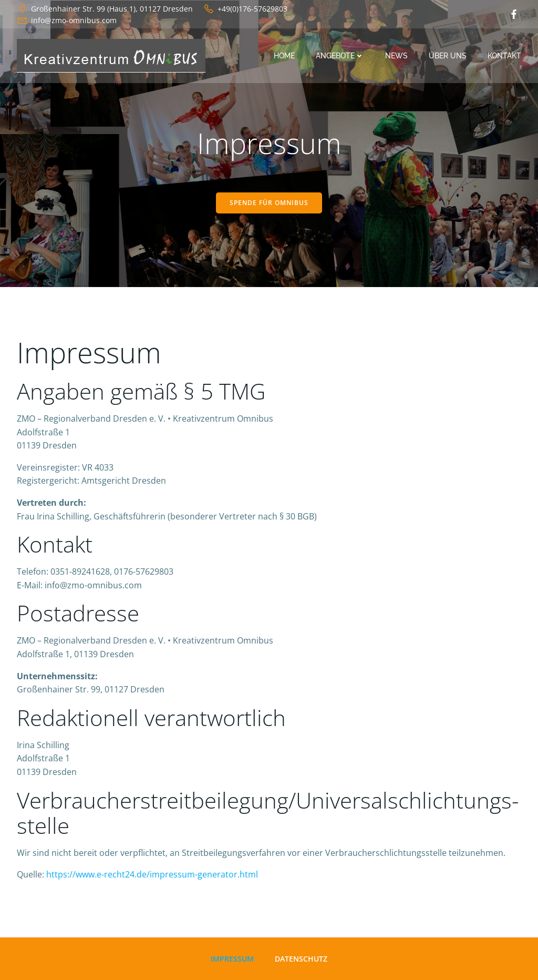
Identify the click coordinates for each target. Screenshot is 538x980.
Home (284, 56)
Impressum (232, 959)
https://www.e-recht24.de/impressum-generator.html (152, 874)
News (396, 56)
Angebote (340, 56)
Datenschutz (301, 959)
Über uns (448, 56)
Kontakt (504, 56)
